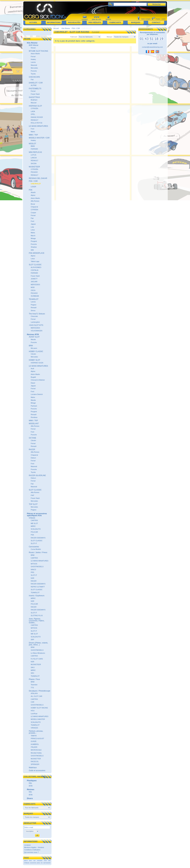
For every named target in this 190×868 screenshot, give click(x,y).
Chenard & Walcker (38, 380)
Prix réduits (95, 23)
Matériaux (33, 768)
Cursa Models (36, 549)
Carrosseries (34, 547)
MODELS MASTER (38, 719)
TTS (32, 688)
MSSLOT (32, 144)
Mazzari (34, 103)
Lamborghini (35, 322)
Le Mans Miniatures (38, 653)
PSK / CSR (33, 181)
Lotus (33, 230)
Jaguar (33, 224)
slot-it (26, 861)
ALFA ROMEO (36, 267)
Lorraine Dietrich (37, 394)
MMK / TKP (33, 135)
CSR (32, 702)
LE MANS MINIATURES (38, 126)
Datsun (33, 458)
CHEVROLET (36, 184)
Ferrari (33, 57)
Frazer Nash (35, 94)
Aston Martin (35, 54)
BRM (31, 346)
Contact (156, 23)
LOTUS (33, 155)
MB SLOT (34, 523)
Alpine (33, 195)
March (33, 236)
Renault (34, 308)
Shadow (34, 247)
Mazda (33, 339)
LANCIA (34, 158)
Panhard (34, 406)
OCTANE (32, 438)
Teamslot (34, 685)
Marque (109, 37)
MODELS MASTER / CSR (39, 138)
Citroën (33, 354)
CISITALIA (35, 270)
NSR (32, 578)
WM (32, 250)
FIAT (32, 495)
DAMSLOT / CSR (36, 83)
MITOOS (34, 564)
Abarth (33, 192)
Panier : (158, 19)
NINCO (33, 570)
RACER (32, 450)
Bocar (33, 204)
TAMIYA (34, 736)
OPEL (33, 114)
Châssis (32, 518)
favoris (108, 19)
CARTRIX (34, 520)
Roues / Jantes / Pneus (38, 552)
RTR (31, 786)
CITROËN (34, 108)
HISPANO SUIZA (37, 363)
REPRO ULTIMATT (38, 587)
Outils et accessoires (37, 771)
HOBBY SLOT (34, 360)
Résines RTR (33, 334)
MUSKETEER (34, 167)
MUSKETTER (36, 759)
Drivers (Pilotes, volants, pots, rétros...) (38, 644)
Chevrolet (34, 316)
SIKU (33, 667)
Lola (32, 227)
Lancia (33, 62)
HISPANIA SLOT (35, 106)
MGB (33, 287)
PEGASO (34, 172)
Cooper (33, 213)
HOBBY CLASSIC (36, 351)
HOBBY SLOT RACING (39, 708)
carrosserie (47, 863)
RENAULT (35, 120)
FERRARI (34, 149)
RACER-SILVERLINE (37, 475)
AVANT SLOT (34, 337)
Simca (33, 310)
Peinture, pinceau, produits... (36, 732)
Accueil (33, 23)
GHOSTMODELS (37, 567)
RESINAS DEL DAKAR (38, 178)
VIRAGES (34, 728)
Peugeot (34, 241)
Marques (136, 23)
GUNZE (34, 741)
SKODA (34, 163)
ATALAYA (34, 693)
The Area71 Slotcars (37, 314)
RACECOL (35, 761)
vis (42, 863)
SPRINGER (35, 764)
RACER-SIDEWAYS (38, 538)
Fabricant (74, 37)
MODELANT (34, 424)
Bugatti (33, 377)
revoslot (40, 861)
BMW (33, 146)
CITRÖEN (34, 210)
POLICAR (34, 532)
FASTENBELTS (35, 89)
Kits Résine (32, 43)
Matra (33, 132)
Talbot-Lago (35, 261)
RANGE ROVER (37, 117)
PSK (31, 190)
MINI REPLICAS (35, 152)
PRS (32, 572)
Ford (32, 129)
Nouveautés (74, 23)
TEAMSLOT (34, 299)
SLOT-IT (34, 543)
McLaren (34, 348)
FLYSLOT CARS (37, 659)
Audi (32, 369)
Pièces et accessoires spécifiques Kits (37, 514)
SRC (32, 673)
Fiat (32, 80)
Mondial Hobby (36, 753)
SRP (32, 640)
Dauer (33, 383)
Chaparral (34, 207)
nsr (34, 861)
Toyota (33, 74)
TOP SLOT (33, 504)
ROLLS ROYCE (37, 123)
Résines (31, 789)
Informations (54, 23)
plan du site (96, 19)
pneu (38, 863)
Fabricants (115, 23)
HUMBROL (35, 744)
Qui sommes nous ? (31, 852)
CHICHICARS (34, 77)
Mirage (33, 238)
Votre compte (146, 19)
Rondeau (34, 417)
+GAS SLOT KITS (36, 325)
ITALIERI (34, 747)
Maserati (34, 65)
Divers (30, 798)
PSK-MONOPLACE (37, 253)
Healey (33, 59)
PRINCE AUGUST (37, 738)
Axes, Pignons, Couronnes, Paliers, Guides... (37, 621)
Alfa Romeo (35, 201)
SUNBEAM (35, 296)
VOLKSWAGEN (37, 331)
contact (85, 19)
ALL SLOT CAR (36, 696)
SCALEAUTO (36, 529)
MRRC (33, 526)
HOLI (33, 711)
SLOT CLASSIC (35, 265)
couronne (33, 863)
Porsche (34, 71)
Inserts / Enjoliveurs (37, 596)
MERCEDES (35, 285)
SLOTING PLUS (37, 616)
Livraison (27, 845)
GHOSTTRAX (34, 97)
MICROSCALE (36, 750)
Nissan (33, 48)
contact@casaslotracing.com (153, 47)
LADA (33, 111)
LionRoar (34, 714)
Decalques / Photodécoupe (39, 691)
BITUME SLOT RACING (38, 51)
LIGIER (33, 187)
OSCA (33, 290)
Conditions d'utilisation (32, 850)
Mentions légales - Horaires (34, 847)
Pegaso (33, 305)
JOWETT (34, 279)
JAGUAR (34, 282)
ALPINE (34, 85)
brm (31, 861)
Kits (30, 783)
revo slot (47, 861)
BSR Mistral (33, 45)
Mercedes (34, 68)
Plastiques (32, 781)
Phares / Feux (34, 679)
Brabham (34, 100)
